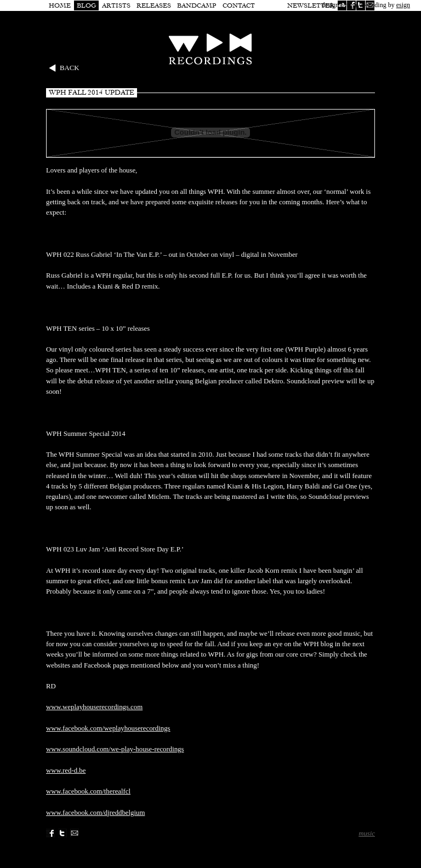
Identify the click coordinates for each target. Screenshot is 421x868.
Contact (239, 5)
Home (60, 5)
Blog (86, 5)
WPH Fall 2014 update (92, 93)
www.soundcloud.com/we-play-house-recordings (115, 749)
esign (403, 5)
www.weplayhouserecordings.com (94, 707)
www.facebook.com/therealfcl (88, 791)
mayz (356, 5)
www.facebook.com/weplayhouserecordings (108, 728)
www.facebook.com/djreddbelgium (95, 813)
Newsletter (311, 5)
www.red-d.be (66, 771)
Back (70, 68)
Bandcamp (197, 5)
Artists (116, 5)
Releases (154, 5)
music (367, 833)
